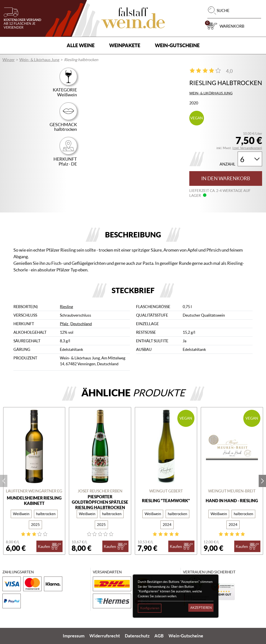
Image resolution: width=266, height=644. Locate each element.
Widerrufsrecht (105, 636)
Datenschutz (137, 636)
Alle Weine (81, 45)
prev (4, 481)
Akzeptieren (201, 608)
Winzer (9, 60)
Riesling (66, 307)
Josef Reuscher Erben (100, 491)
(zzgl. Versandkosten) (247, 148)
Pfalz (64, 324)
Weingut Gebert (166, 491)
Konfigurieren (150, 608)
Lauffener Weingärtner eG (34, 491)
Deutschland (81, 324)
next (262, 481)
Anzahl (227, 164)
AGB (159, 636)
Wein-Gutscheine (177, 45)
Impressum (74, 636)
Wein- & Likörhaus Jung (39, 60)
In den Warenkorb (226, 178)
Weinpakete (125, 45)
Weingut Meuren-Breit (232, 491)
